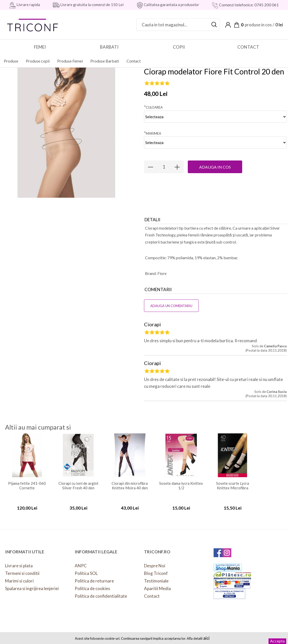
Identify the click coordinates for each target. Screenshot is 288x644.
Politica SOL (86, 569)
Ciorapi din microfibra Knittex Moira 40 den (130, 481)
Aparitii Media (157, 584)
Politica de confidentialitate (101, 592)
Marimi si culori (19, 577)
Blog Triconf (156, 569)
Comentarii (158, 285)
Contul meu (228, 25)
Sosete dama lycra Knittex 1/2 (181, 481)
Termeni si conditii (22, 569)
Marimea (153, 129)
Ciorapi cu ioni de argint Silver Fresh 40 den (78, 481)
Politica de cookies (92, 584)
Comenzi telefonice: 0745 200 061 (248, 5)
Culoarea (153, 103)
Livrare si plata (19, 562)
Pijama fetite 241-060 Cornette (27, 481)
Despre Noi (155, 562)
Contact (152, 592)
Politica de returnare (94, 577)
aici (206, 638)
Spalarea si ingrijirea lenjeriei (32, 584)
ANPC (81, 562)
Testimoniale (156, 577)
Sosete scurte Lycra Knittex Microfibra (233, 481)
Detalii (152, 216)
